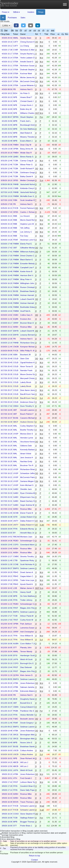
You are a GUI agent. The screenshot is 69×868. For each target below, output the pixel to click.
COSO (16, 814)
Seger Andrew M (27, 505)
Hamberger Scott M (28, 655)
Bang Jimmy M (26, 149)
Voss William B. (27, 636)
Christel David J (27, 101)
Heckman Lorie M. (28, 240)
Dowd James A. (27, 572)
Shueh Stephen (27, 117)
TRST (16, 620)
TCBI (15, 616)
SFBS (16, 180)
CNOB (16, 347)
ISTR (15, 517)
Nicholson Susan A (28, 66)
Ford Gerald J (26, 778)
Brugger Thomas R (28, 822)
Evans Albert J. (26, 141)
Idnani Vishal (26, 454)
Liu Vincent (25, 216)
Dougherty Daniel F (28, 699)
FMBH (16, 145)
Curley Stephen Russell (30, 426)
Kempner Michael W (29, 347)
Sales (23, 18)
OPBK (16, 149)
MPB (15, 121)
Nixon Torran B (26, 366)
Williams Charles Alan (29, 113)
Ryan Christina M (27, 493)
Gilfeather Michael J (29, 248)
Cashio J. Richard (28, 212)
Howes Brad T (26, 97)
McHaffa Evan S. (27, 196)
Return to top (34, 856)
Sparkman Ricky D (28, 560)
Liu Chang (24, 46)
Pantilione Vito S (27, 711)
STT (15, 648)
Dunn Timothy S (27, 406)
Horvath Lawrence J (29, 410)
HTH (15, 778)
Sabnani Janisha (27, 687)
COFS (16, 545)
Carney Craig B (27, 161)
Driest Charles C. (27, 256)
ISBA (15, 355)
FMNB (16, 184)
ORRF (16, 323)
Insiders (31, 12)
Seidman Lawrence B (29, 568)
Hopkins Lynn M (27, 224)
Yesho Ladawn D (27, 58)
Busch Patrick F (27, 414)
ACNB (16, 513)
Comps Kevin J (27, 105)
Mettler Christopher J (29, 180)
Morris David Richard (29, 220)
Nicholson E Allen (28, 50)
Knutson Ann (26, 319)
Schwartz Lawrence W (30, 806)
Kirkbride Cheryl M (28, 188)
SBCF (16, 422)
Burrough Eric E (27, 663)
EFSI (15, 655)
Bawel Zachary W (28, 501)
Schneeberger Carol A (29, 541)
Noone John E (26, 743)
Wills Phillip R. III (27, 351)
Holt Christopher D (28, 632)
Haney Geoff (26, 592)
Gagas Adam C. (27, 576)
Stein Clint (24, 359)
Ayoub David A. (27, 584)
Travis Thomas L (27, 802)
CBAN (16, 707)
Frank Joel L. (26, 121)
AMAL (16, 38)
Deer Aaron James (28, 390)
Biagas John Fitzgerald (30, 608)
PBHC (16, 572)
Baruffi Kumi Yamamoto (30, 394)
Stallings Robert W (28, 818)
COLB (16, 359)
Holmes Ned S (26, 89)
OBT (15, 248)
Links (6, 25)
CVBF (16, 50)
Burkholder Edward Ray (30, 307)
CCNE (16, 564)
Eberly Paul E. (26, 244)
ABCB (16, 762)
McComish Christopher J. (31, 81)
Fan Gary (24, 236)
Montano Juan (26, 537)
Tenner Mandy (26, 651)
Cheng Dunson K (27, 42)
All (3, 18)
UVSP (16, 434)
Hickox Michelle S (28, 715)
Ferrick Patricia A (27, 208)
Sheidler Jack (26, 489)
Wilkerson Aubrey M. (29, 252)
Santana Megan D (28, 481)
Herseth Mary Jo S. (28, 533)
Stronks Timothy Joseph (30, 556)
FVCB (16, 208)
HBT (15, 410)
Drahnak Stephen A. (29, 70)
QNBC (16, 157)
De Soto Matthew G (28, 129)
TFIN (15, 636)
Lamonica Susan (27, 628)
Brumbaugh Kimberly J (30, 125)
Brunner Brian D (27, 323)
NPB (15, 97)
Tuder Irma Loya (27, 580)
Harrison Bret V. (27, 275)
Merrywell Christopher (29, 378)
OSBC (16, 315)
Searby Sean (26, 38)
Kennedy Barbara (28, 450)
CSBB (16, 188)
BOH (15, 93)
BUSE (16, 291)
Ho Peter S (25, 93)
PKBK (16, 711)
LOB (15, 588)
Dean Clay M (26, 145)
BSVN (16, 802)
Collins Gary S (26, 315)
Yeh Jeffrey (25, 228)
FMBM (16, 196)
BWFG (16, 568)
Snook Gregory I (27, 723)
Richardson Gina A (28, 343)
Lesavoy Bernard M (28, 335)
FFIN (15, 529)
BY (14, 533)
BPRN (16, 117)
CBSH (16, 406)
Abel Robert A (26, 133)
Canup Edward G (27, 707)
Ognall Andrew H (27, 362)
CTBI (15, 560)
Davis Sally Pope (27, 790)
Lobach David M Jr (28, 299)
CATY (16, 42)
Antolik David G (27, 62)
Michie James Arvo (28, 77)
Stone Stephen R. (28, 814)
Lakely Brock (26, 382)
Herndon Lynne (27, 438)
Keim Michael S (27, 485)
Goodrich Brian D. (28, 786)
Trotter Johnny (26, 600)
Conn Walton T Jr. (28, 644)
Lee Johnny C (26, 232)
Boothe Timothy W (28, 430)
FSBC (16, 719)
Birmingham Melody (29, 735)
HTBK (16, 683)
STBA (16, 54)
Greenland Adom (27, 545)
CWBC (16, 556)
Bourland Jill (25, 355)
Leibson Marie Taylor (29, 782)
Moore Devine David (29, 374)
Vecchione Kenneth (28, 442)
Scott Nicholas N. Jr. (29, 564)
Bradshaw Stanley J (29, 291)
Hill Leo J (24, 762)
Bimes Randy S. (27, 157)
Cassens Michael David (30, 418)
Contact (34, 860)
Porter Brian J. (26, 826)
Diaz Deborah (26, 667)
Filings (41, 12)
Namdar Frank (26, 370)
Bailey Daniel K (27, 176)
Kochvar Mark (26, 73)
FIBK (15, 200)
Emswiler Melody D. (29, 264)
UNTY (16, 521)
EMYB (16, 299)
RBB (15, 216)
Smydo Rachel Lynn (29, 54)
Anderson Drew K (28, 402)
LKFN (16, 659)
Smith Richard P (27, 169)
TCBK (16, 161)
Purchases (12, 18)
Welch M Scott (26, 659)
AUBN (16, 644)
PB (14, 89)
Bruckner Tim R (27, 465)
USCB (16, 750)
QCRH (16, 675)
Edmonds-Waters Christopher (33, 691)
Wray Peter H (26, 279)
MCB (15, 699)
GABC (16, 489)
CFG (15, 628)
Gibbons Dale (26, 446)
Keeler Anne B (26, 271)
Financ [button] (6, 12)
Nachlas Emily (26, 461)
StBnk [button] (16, 12)
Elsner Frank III (27, 513)
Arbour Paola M (27, 616)
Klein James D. (27, 675)
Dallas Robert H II (28, 521)
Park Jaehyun (26, 624)
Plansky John (26, 648)
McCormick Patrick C (29, 477)
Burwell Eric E (26, 703)
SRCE (16, 735)
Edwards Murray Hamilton (31, 529)
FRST (16, 608)
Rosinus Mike (26, 327)
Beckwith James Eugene (31, 719)
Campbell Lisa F (27, 267)
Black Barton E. (27, 260)
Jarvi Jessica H (27, 457)
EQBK (16, 319)
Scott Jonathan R (27, 200)
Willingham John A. (28, 283)
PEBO (16, 541)
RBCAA (16, 537)
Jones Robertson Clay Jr (31, 683)
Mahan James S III (28, 588)
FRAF (16, 240)
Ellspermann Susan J (29, 497)
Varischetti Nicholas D (29, 184)
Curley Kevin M (27, 620)
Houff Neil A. (25, 311)
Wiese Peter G (26, 165)
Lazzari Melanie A (28, 85)
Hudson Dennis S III (29, 422)
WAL (15, 426)
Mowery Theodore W (29, 137)
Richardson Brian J (28, 469)
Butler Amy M (26, 109)
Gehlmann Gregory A (29, 172)
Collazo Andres (27, 750)
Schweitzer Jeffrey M (29, 473)
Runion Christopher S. (29, 287)
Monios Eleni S (26, 434)
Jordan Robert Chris (29, 517)
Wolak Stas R (26, 153)
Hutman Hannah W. (28, 295)
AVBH (16, 327)
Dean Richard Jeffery (29, 758)
